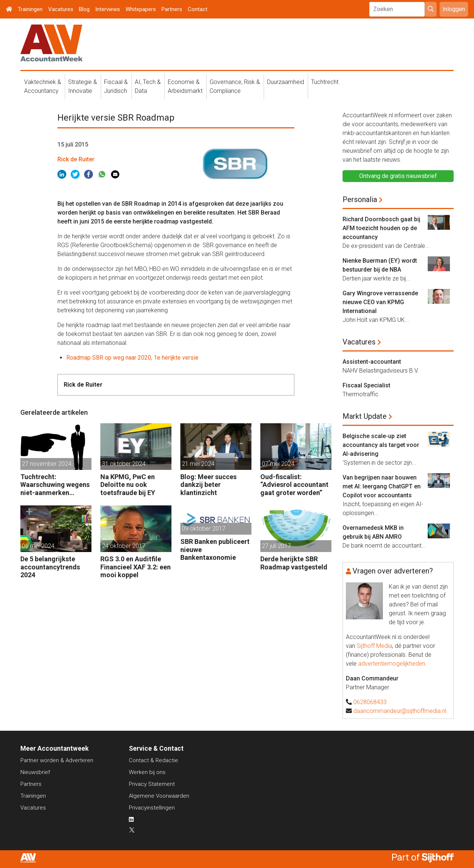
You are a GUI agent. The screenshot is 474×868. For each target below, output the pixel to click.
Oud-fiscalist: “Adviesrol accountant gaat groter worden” (294, 485)
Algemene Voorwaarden (159, 796)
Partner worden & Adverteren (57, 760)
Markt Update (365, 416)
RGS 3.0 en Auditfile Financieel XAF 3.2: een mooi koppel (136, 567)
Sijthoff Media (374, 646)
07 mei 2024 (278, 464)
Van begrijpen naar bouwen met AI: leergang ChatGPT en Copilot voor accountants (382, 486)
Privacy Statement (152, 784)
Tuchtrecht (325, 82)
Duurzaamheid (286, 82)
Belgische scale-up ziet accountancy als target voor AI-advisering (381, 445)
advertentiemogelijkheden (392, 664)
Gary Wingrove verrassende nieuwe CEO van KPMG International (380, 302)
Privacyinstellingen (152, 808)
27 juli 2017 (276, 546)
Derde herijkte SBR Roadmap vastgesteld (294, 563)
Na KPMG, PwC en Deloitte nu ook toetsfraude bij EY (128, 485)
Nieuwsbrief (35, 772)
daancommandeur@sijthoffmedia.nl (400, 711)
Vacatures (61, 9)
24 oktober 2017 (124, 546)
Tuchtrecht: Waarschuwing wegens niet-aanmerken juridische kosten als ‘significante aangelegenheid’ (55, 485)
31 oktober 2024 (124, 464)
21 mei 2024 (198, 464)
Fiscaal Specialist (366, 385)
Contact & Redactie (153, 760)
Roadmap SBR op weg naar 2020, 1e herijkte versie (132, 358)
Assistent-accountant (372, 362)
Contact (198, 9)
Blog (84, 9)
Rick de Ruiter (76, 159)
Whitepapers (141, 9)
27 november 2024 (47, 464)
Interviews (108, 9)
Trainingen (30, 9)
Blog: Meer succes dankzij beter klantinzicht (208, 485)
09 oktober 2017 (204, 529)
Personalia (360, 199)
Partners (172, 9)
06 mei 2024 (38, 546)
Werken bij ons (147, 772)
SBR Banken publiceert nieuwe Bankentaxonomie (215, 549)
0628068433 (370, 702)
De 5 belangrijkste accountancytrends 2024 (50, 567)
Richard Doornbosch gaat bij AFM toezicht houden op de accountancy (381, 228)
